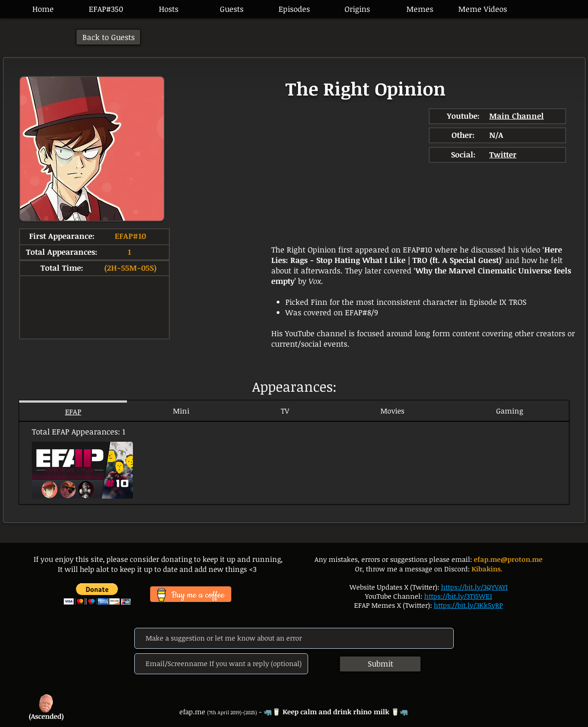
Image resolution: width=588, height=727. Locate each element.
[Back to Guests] (108, 37)
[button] (294, 9)
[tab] (73, 411)
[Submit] (380, 664)
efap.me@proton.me (508, 559)
